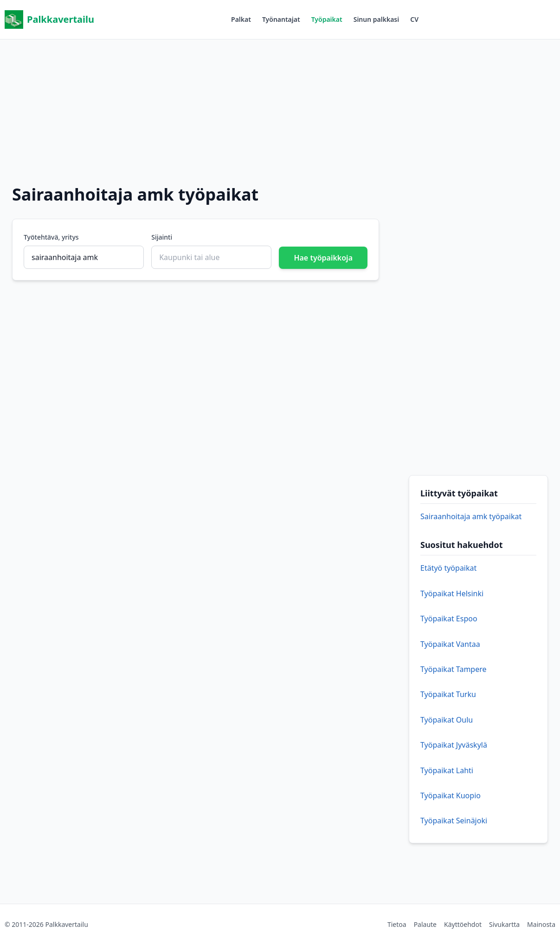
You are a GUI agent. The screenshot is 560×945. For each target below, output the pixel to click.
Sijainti (162, 237)
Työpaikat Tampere (454, 669)
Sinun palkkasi (377, 19)
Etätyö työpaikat (448, 568)
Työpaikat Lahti (447, 770)
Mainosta (541, 924)
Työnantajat (281, 19)
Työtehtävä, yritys (51, 237)
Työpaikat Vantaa (450, 644)
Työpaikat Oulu (447, 720)
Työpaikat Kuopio (451, 795)
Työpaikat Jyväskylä (454, 745)
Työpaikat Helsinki (452, 593)
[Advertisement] (280, 104)
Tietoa (397, 924)
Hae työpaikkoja (323, 258)
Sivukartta (504, 924)
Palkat (241, 19)
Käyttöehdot (463, 924)
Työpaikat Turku (448, 694)
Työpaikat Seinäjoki (454, 821)
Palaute (425, 924)
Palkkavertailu (49, 20)
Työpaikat (327, 19)
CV (414, 19)
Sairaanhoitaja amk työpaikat (471, 516)
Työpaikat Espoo (449, 619)
